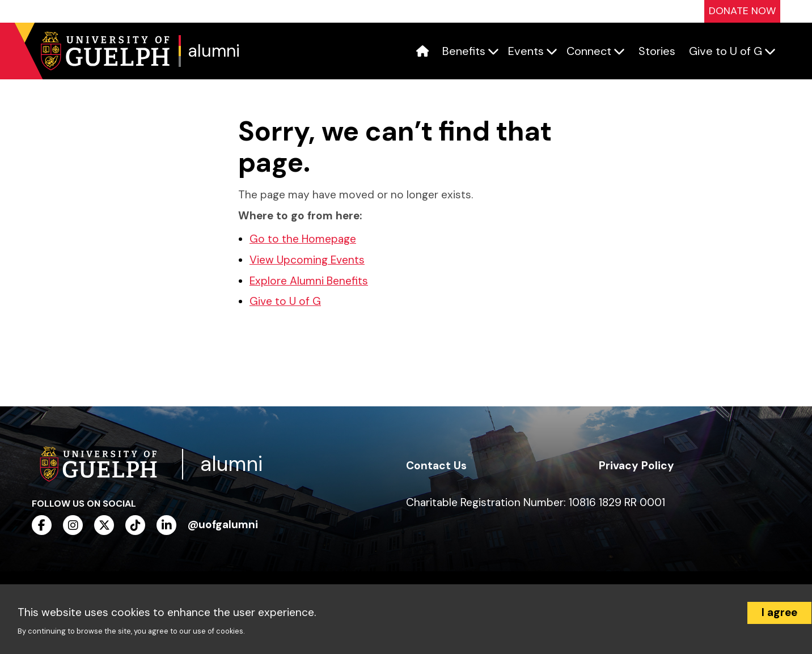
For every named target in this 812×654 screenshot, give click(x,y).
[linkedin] (166, 525)
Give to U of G (285, 301)
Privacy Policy (637, 466)
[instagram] (73, 525)
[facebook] (42, 525)
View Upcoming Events (307, 260)
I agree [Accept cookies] (779, 612)
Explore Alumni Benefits (309, 281)
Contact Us (436, 466)
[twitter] (104, 525)
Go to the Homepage (303, 239)
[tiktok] (135, 525)
